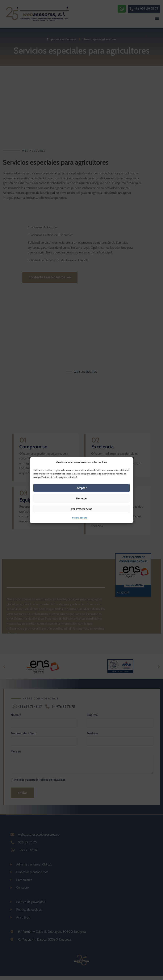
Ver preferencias (82, 509)
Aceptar (82, 488)
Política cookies (80, 518)
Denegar (82, 498)
